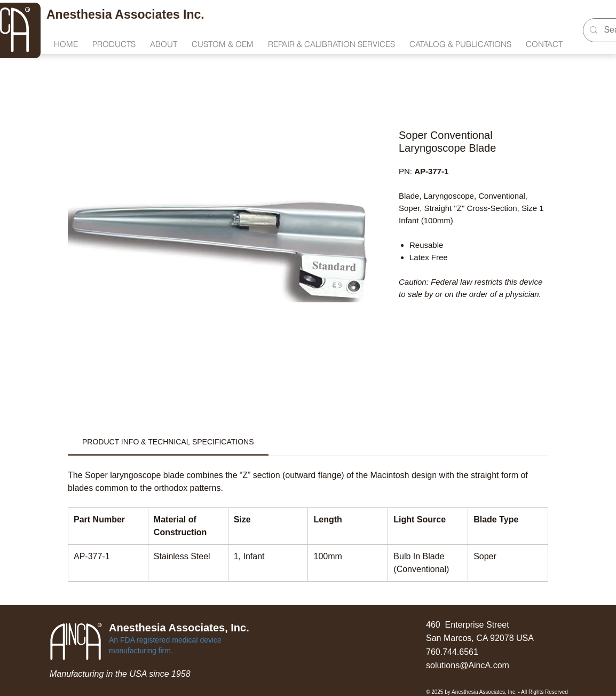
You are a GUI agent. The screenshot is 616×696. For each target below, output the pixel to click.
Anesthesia (81, 14)
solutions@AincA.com (468, 665)
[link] (168, 442)
